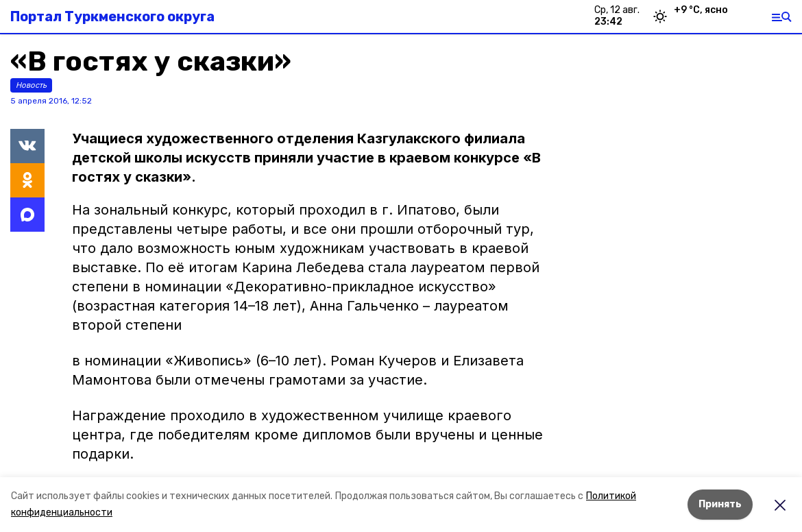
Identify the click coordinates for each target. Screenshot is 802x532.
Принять (720, 504)
